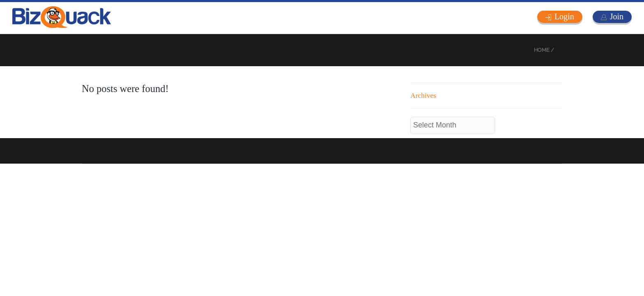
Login (564, 16)
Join (617, 16)
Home (542, 50)
